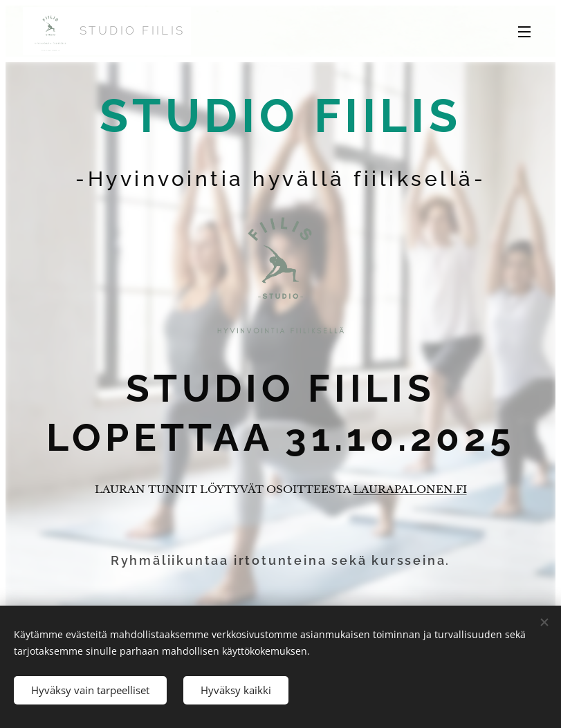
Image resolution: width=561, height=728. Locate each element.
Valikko (524, 32)
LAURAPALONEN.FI (410, 489)
